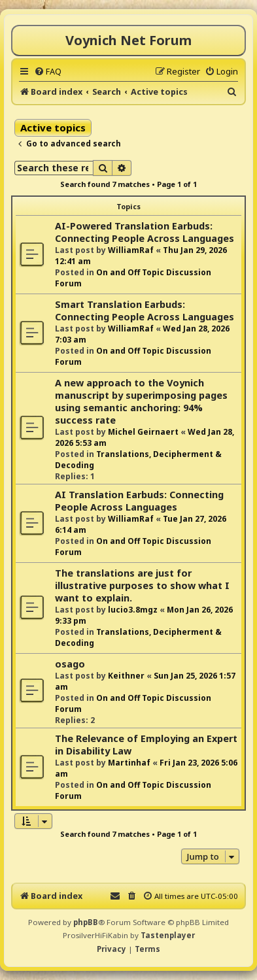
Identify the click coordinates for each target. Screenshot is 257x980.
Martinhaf (129, 763)
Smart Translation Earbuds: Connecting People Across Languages (145, 311)
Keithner (126, 676)
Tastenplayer (168, 935)
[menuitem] (48, 71)
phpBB (86, 922)
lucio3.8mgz (133, 610)
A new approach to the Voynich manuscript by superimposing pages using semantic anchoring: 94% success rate (141, 401)
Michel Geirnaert (143, 432)
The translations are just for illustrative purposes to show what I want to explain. (142, 585)
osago (70, 664)
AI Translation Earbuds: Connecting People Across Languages (139, 501)
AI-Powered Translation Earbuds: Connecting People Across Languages (145, 232)
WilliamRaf (131, 250)
